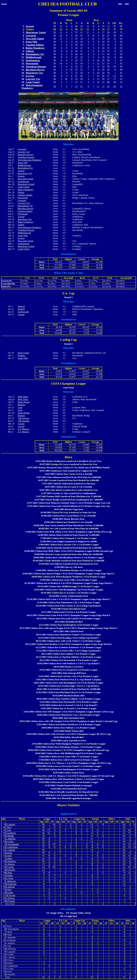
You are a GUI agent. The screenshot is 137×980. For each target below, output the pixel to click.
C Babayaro (11, 881)
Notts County (23, 353)
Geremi (9, 853)
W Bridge (10, 836)
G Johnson (10, 864)
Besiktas (21, 405)
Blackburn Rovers (35, 70)
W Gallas (10, 841)
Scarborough (23, 312)
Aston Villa (31, 42)
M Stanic (9, 892)
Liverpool (31, 36)
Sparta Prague (24, 402)
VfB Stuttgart (24, 418)
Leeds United (33, 82)
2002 (120, 4)
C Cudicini (10, 850)
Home (4, 4)
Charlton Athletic (35, 45)
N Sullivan (10, 887)
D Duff (9, 856)
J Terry (9, 827)
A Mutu (9, 858)
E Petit (8, 890)
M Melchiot (11, 861)
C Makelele (11, 839)
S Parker (9, 875)
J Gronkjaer (11, 833)
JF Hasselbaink (12, 844)
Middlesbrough (34, 57)
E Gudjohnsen (12, 847)
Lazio (20, 407)
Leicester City (33, 79)
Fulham (30, 51)
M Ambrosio (11, 884)
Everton (30, 76)
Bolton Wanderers (35, 48)
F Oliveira (10, 898)
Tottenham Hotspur (36, 67)
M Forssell (10, 901)
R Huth (9, 873)
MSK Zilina (23, 397)
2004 (127, 4)
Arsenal (30, 26)
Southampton (33, 60)
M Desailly (10, 870)
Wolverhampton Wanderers (32, 87)
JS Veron (9, 878)
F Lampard (10, 824)
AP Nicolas (11, 895)
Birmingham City (35, 54)
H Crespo (10, 867)
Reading (21, 356)
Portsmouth (32, 64)
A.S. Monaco (23, 429)
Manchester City (34, 73)
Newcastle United (35, 39)
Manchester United (36, 33)
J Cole (8, 830)
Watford (21, 306)
